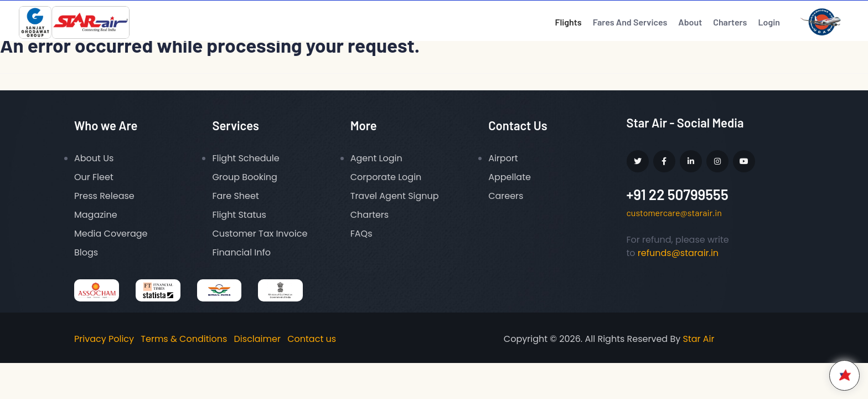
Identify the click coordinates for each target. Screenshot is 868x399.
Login (769, 22)
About (690, 22)
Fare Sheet (235, 196)
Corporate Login (386, 177)
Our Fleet (94, 177)
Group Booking (245, 177)
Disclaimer (257, 339)
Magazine (96, 215)
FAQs (361, 234)
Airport (503, 158)
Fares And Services (630, 22)
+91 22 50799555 (678, 194)
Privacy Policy (104, 339)
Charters (730, 22)
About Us (94, 158)
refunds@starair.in (678, 253)
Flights (568, 22)
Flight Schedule (246, 158)
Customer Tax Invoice (260, 234)
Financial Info (241, 252)
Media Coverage (111, 234)
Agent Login (376, 158)
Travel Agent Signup (395, 196)
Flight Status (239, 215)
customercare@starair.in (674, 213)
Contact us (312, 339)
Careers (506, 196)
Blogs (86, 252)
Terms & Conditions (184, 339)
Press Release (104, 196)
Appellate (510, 177)
